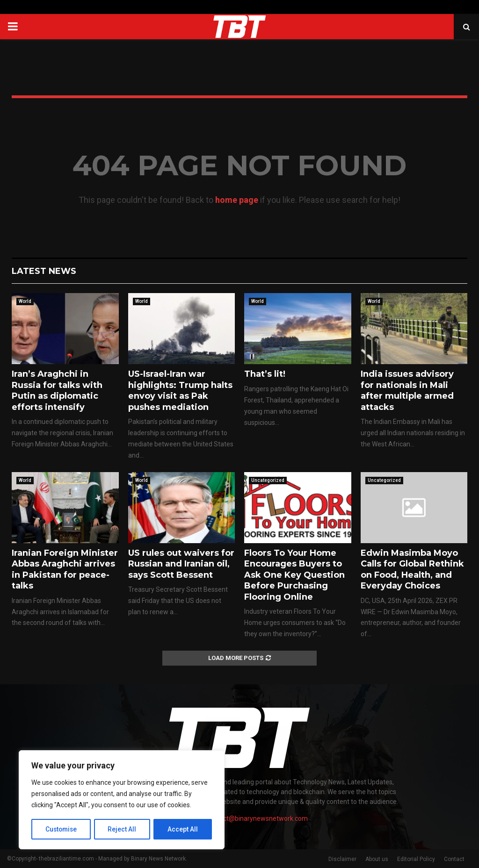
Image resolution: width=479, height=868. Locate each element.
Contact (454, 859)
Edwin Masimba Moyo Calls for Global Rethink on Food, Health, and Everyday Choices (412, 569)
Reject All (123, 829)
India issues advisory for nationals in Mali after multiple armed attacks (407, 390)
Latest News (44, 271)
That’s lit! (265, 374)
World (25, 301)
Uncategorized (268, 480)
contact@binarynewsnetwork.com (257, 818)
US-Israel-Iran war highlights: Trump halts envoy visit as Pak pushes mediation (180, 390)
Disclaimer (342, 859)
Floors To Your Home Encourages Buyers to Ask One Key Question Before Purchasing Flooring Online (294, 575)
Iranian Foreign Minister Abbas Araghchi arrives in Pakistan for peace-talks (65, 569)
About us (377, 859)
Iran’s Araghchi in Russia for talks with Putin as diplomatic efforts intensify (57, 390)
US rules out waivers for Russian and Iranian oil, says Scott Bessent (181, 564)
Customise (62, 829)
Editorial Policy (416, 859)
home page (237, 200)
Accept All (183, 829)
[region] (122, 800)
